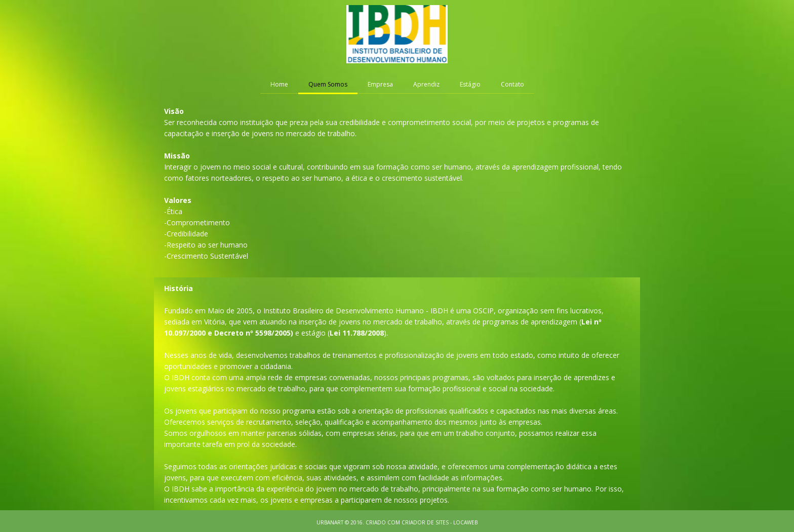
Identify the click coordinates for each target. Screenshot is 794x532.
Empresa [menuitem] (380, 84)
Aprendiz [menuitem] (426, 84)
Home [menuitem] (279, 84)
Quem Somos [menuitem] (328, 84)
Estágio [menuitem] (470, 84)
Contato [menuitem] (512, 84)
